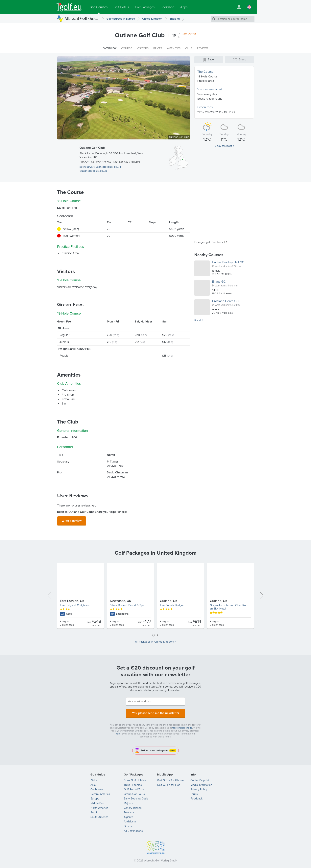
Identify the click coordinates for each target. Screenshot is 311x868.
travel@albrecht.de (182, 725)
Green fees (205, 107)
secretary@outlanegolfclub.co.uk (100, 167)
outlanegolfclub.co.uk (93, 171)
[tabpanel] (155, 596)
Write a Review (72, 520)
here (118, 731)
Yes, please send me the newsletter (155, 711)
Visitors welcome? (210, 89)
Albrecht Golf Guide (82, 18)
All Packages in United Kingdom (155, 641)
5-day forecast (223, 146)
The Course (205, 72)
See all (198, 320)
